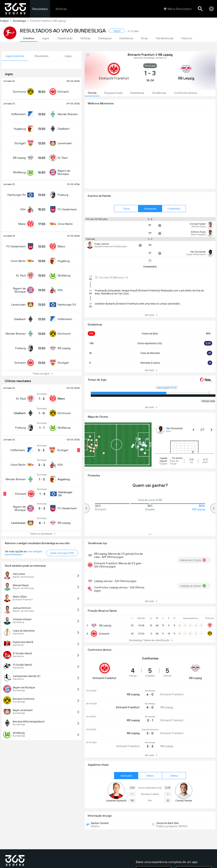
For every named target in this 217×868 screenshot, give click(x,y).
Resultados (40, 9)
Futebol (6, 21)
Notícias (61, 9)
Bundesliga (22, 21)
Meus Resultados (178, 9)
